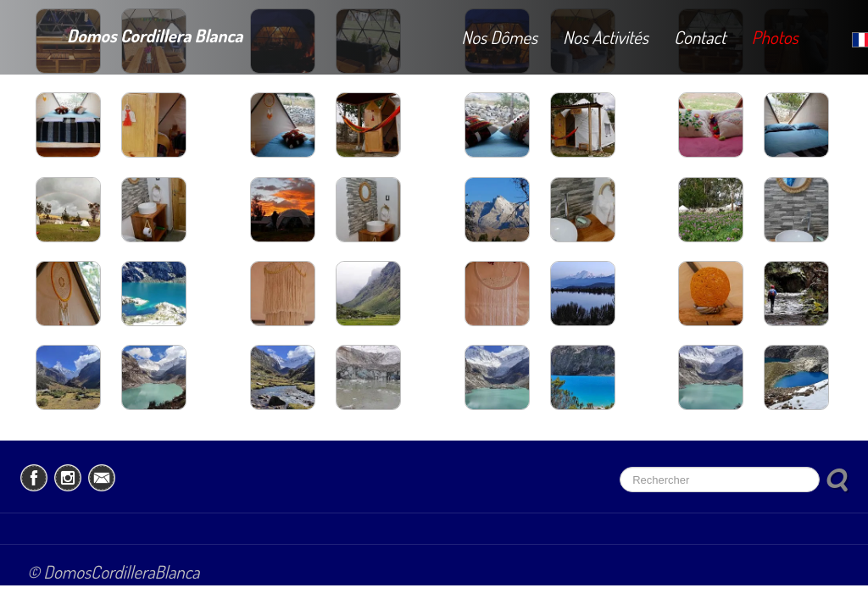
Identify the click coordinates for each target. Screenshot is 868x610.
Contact (700, 37)
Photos (774, 37)
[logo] (134, 33)
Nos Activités (606, 37)
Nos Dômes (499, 37)
